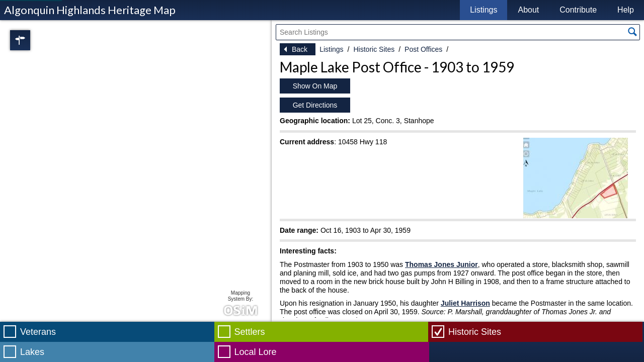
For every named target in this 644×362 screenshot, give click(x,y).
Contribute (578, 10)
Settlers (250, 332)
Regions (34, 40)
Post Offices (423, 49)
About (528, 10)
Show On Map (315, 86)
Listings (484, 10)
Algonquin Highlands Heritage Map (90, 10)
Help (626, 10)
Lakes (32, 352)
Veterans (38, 332)
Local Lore (256, 352)
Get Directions (315, 105)
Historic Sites (374, 49)
